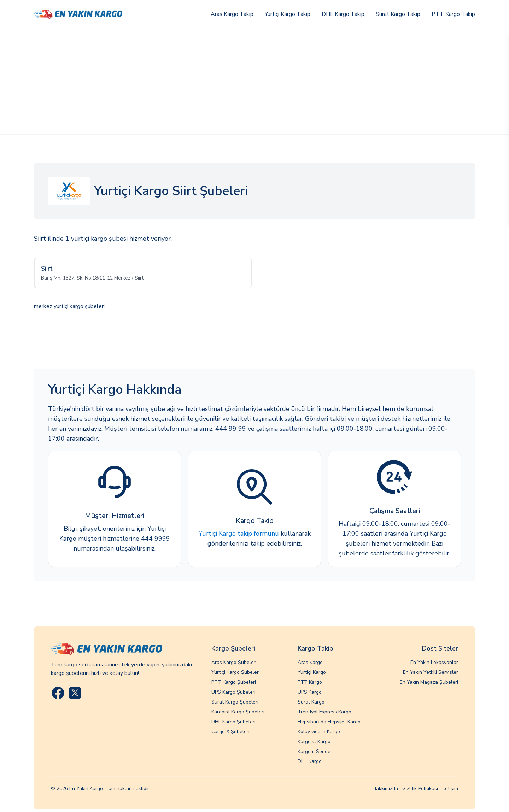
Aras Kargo (310, 662)
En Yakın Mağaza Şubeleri (429, 682)
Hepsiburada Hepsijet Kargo (329, 722)
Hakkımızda (385, 789)
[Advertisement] (255, 81)
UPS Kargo (310, 692)
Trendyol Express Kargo (324, 712)
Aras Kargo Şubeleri (234, 662)
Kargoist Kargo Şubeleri (238, 712)
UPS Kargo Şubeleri (233, 692)
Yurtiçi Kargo (312, 672)
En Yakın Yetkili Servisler (431, 672)
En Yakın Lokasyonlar (434, 662)
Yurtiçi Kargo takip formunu (239, 534)
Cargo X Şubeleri (230, 732)
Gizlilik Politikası (420, 789)
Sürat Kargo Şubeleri (235, 702)
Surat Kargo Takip (398, 14)
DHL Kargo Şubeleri (233, 722)
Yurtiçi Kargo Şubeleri (236, 672)
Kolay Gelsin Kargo (319, 732)
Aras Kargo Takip (232, 14)
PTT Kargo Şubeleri (234, 682)
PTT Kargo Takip (453, 14)
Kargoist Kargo (314, 742)
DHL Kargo (310, 761)
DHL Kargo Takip (343, 14)
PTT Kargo (310, 682)
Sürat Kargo (311, 702)
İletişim (450, 789)
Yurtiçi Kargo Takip (288, 14)
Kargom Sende (314, 751)
